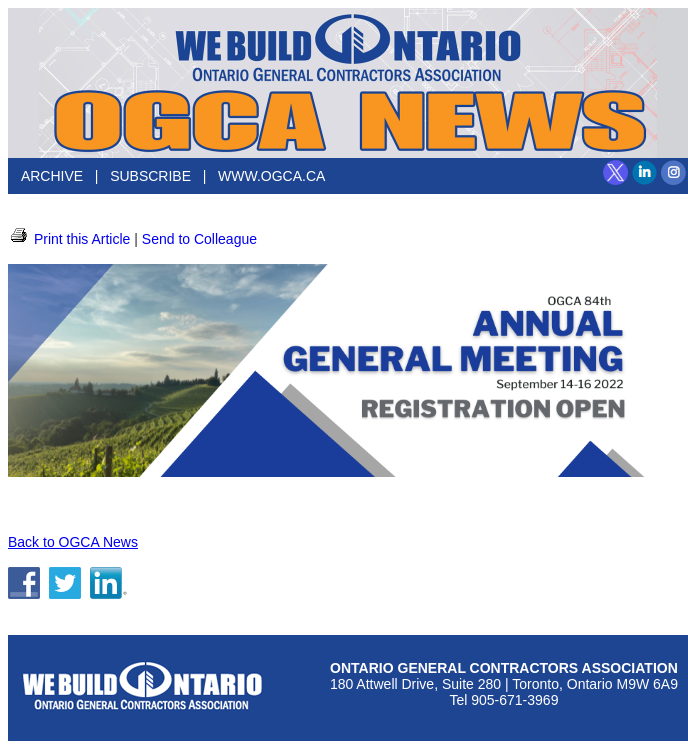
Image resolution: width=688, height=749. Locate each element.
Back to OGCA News (73, 542)
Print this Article (69, 239)
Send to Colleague (199, 239)
